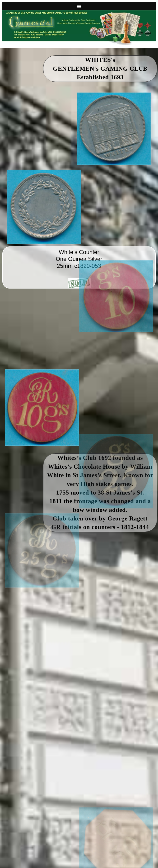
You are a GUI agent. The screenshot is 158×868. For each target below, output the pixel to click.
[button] (79, 6)
